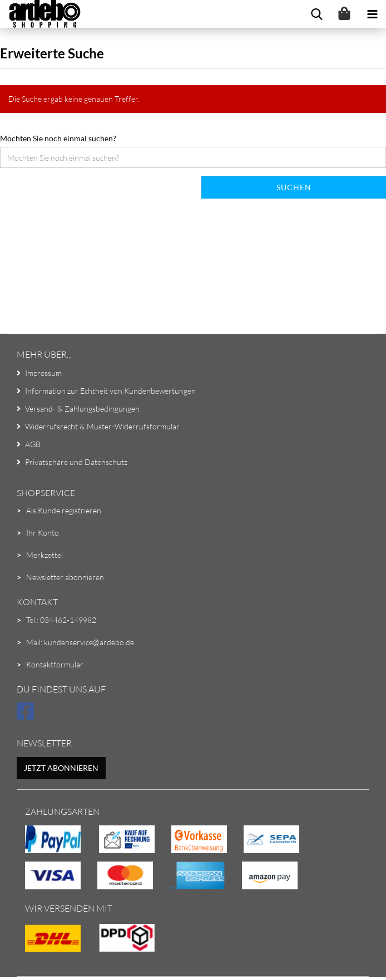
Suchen (294, 187)
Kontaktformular (55, 664)
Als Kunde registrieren (64, 510)
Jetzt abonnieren (61, 768)
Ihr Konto (43, 533)
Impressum (43, 373)
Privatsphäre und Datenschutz (76, 462)
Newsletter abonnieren (65, 577)
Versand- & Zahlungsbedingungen (82, 409)
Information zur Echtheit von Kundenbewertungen (110, 391)
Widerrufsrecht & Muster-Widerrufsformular (102, 426)
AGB (33, 444)
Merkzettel (44, 555)
